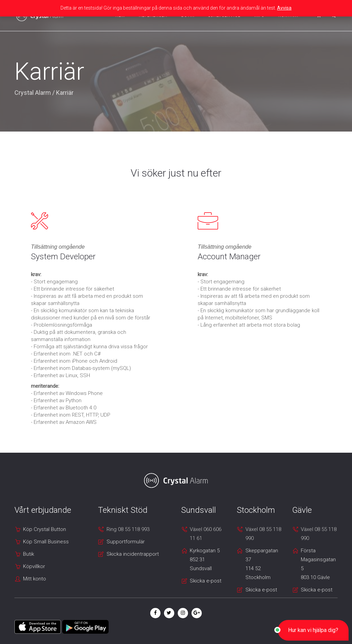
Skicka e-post (206, 581)
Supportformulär (126, 542)
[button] (313, 630)
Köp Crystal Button (45, 529)
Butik (29, 554)
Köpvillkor (34, 566)
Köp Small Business (46, 542)
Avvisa (284, 8)
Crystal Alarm (33, 93)
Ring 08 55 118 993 (128, 529)
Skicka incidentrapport (133, 554)
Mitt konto (35, 579)
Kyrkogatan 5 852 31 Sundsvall (205, 560)
